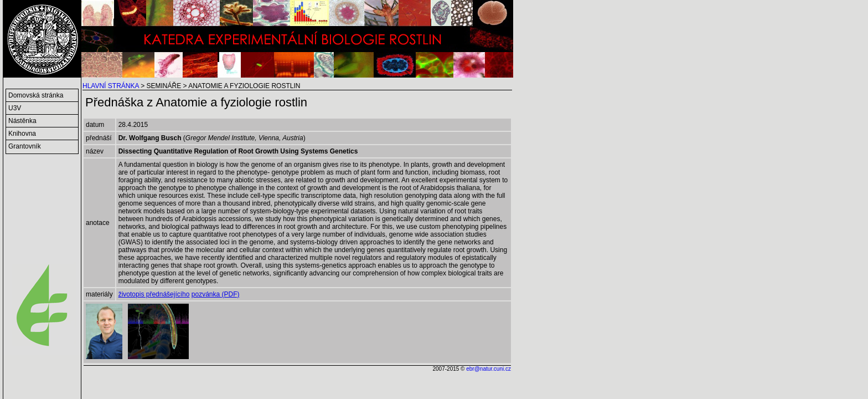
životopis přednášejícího (154, 294)
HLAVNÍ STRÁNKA (111, 86)
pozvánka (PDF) (216, 294)
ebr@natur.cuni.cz (489, 369)
